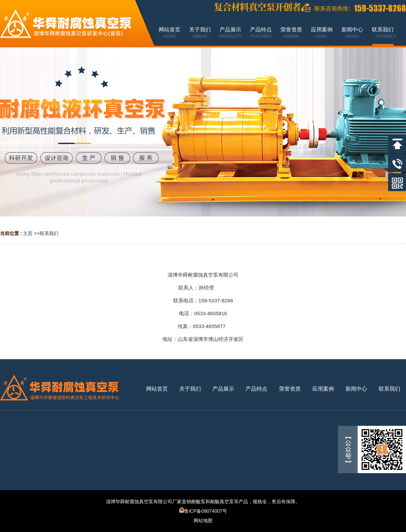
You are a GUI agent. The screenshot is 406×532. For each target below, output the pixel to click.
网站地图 (203, 521)
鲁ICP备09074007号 (203, 511)
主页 (28, 233)
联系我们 (49, 233)
